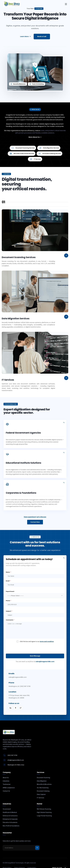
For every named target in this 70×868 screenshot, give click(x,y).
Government (7, 809)
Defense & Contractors (10, 816)
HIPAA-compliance (9, 788)
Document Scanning (43, 778)
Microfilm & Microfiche (44, 784)
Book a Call (42, 36)
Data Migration (42, 781)
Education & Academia (10, 822)
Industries (6, 781)
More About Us (35, 137)
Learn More (25, 36)
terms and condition (47, 641)
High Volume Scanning (44, 812)
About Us (6, 778)
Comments (10, 620)
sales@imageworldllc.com (45, 662)
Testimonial (7, 784)
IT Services (41, 798)
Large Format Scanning (44, 816)
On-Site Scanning (43, 788)
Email (8, 581)
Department (10, 591)
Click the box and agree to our (37, 641)
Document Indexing (43, 791)
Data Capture (41, 794)
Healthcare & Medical (10, 812)
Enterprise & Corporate (10, 819)
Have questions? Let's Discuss (35, 517)
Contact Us (6, 791)
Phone (8, 601)
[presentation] (35, 648)
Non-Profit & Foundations (11, 826)
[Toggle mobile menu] (66, 4)
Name (8, 572)
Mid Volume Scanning (44, 809)
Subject (9, 611)
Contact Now (35, 522)
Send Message (35, 656)
